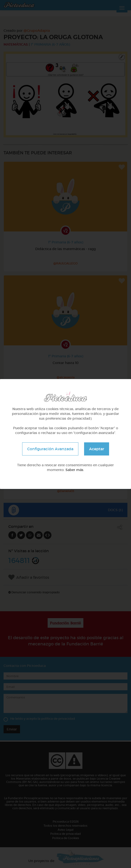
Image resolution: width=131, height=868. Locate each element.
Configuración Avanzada (50, 449)
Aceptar (97, 449)
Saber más (74, 470)
